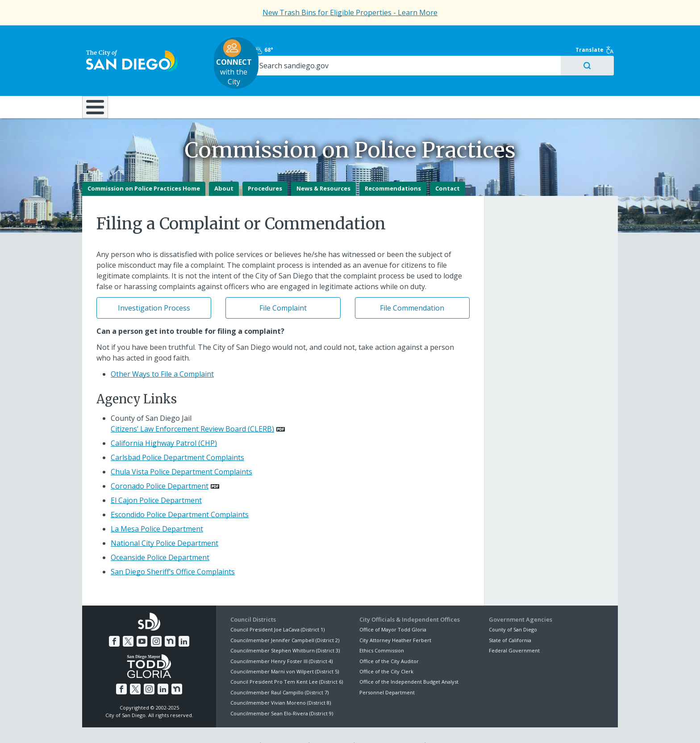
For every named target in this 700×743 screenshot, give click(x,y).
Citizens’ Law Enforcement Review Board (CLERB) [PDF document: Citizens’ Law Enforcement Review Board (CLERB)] (192, 409)
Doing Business (319, 80)
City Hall (573, 80)
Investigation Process (154, 288)
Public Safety (486, 80)
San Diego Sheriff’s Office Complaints (173, 552)
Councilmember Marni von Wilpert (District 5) (285, 651)
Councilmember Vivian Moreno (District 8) (281, 683)
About (224, 169)
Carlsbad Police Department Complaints (177, 438)
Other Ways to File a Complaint (162, 354)
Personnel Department (387, 672)
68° (494, 37)
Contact (448, 169)
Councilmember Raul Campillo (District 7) (279, 672)
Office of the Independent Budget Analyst (409, 662)
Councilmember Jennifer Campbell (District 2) (285, 620)
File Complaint (283, 288)
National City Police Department (165, 523)
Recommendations (393, 169)
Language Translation (389, 726)
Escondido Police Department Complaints (180, 495)
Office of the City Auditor (389, 641)
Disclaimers (238, 726)
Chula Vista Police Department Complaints (181, 452)
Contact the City (452, 726)
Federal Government (514, 630)
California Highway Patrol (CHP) (164, 423)
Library (400, 80)
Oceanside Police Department (160, 538)
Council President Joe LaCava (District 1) (277, 610)
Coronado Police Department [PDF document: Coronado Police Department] (160, 466)
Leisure (157, 80)
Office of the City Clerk (386, 651)
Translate (599, 37)
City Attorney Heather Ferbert (395, 620)
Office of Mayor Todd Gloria (393, 610)
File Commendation (412, 288)
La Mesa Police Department (157, 509)
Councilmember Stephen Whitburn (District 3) (285, 630)
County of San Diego (513, 610)
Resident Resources (238, 80)
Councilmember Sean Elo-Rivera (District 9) (282, 693)
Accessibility (331, 726)
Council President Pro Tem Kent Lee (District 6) (287, 662)
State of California (510, 620)
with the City (348, 50)
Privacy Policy (284, 726)
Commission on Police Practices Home (144, 169)
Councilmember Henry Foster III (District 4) (281, 641)
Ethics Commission (382, 630)
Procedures (265, 169)
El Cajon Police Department (156, 481)
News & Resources (323, 169)
